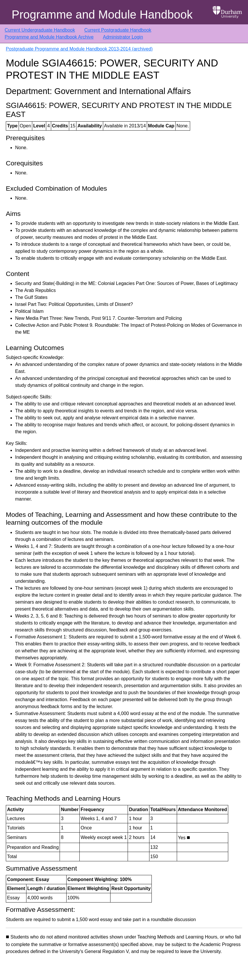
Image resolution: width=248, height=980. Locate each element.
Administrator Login (123, 37)
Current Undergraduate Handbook (40, 30)
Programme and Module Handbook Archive (49, 37)
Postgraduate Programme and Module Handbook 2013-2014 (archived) (79, 49)
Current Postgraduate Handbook (118, 30)
